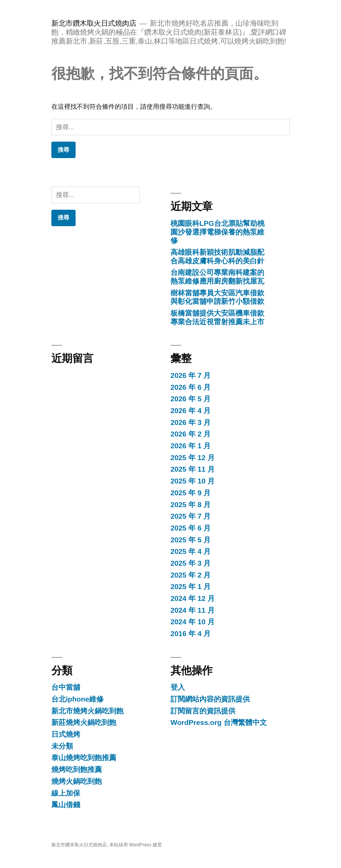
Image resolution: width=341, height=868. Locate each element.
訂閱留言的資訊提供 (203, 711)
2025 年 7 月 (191, 516)
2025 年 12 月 (193, 458)
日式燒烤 (66, 734)
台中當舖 (66, 687)
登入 (178, 687)
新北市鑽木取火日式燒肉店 (94, 23)
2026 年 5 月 (191, 399)
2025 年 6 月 (191, 528)
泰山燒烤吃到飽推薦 (84, 758)
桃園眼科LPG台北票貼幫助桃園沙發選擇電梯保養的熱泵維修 (218, 232)
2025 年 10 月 (193, 481)
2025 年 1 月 (191, 587)
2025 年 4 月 (191, 551)
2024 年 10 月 (193, 622)
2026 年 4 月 (191, 411)
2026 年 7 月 (191, 375)
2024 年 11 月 (193, 610)
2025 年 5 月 (191, 540)
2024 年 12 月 (193, 598)
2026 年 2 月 (191, 434)
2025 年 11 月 (193, 469)
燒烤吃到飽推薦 (77, 769)
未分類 (62, 746)
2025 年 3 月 (191, 563)
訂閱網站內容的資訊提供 (210, 699)
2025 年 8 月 (191, 505)
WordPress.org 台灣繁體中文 (219, 722)
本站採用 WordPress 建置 (136, 845)
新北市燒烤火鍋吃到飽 (87, 711)
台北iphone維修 (77, 699)
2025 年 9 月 (191, 493)
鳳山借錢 (66, 805)
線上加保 (66, 793)
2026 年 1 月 (191, 446)
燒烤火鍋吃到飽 (77, 781)
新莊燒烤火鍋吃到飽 (84, 722)
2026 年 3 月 (191, 422)
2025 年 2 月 (191, 575)
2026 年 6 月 (191, 387)
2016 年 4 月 (191, 634)
